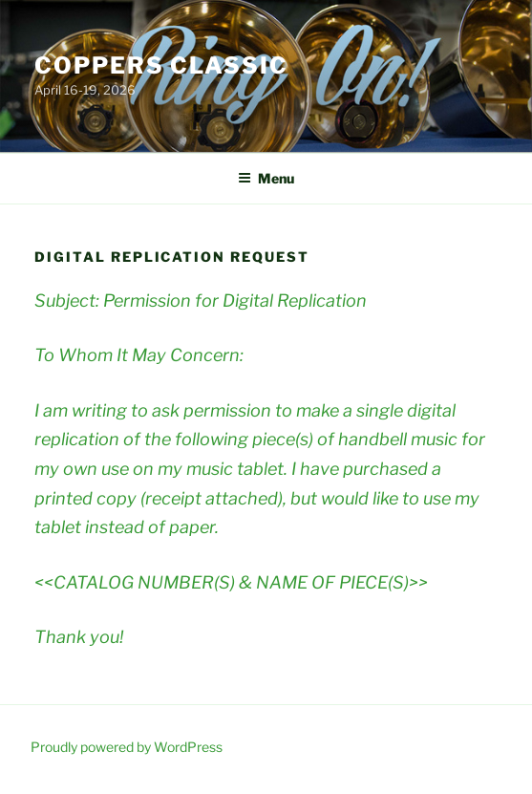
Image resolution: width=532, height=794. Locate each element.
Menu (266, 178)
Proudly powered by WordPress (127, 747)
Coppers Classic (161, 65)
